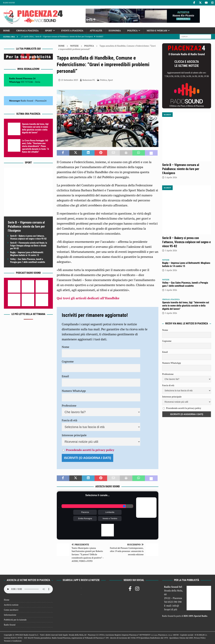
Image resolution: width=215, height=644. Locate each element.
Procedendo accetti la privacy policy (90, 450)
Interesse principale (74, 435)
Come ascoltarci (11, 610)
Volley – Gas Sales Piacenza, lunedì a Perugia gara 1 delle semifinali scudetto (185, 284)
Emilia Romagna (85, 519)
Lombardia (110, 512)
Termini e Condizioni (13, 641)
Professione (69, 405)
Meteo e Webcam (157, 31)
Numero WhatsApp (74, 391)
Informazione (10, 615)
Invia (38, 82)
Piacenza (85, 512)
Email (65, 376)
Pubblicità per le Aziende (15, 620)
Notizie (74, 46)
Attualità (96, 31)
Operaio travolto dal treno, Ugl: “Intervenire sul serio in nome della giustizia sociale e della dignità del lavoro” (186, 306)
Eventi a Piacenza (72, 31)
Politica (132, 31)
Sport (49, 31)
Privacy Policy (200, 638)
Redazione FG (89, 80)
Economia (115, 31)
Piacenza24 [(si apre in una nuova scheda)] (41, 101)
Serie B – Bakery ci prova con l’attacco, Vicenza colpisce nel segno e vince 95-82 (186, 242)
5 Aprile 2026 (171, 177)
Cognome (68, 361)
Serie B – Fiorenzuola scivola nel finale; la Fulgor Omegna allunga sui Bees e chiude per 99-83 (29, 246)
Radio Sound (9, 3)
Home (7, 31)
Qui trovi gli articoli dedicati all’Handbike (88, 298)
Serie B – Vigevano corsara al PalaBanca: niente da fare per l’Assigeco (26, 226)
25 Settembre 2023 (70, 80)
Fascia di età (70, 420)
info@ (176, 606)
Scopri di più (171, 609)
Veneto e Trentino (110, 519)
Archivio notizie (11, 605)
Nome (66, 347)
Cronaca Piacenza (27, 31)
